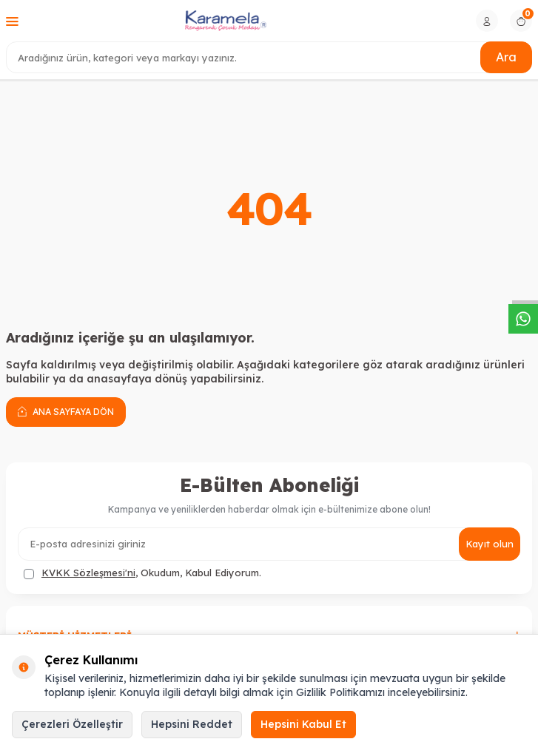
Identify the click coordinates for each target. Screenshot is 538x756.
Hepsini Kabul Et (303, 724)
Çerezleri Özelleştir (72, 724)
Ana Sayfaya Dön (66, 411)
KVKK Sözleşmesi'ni (88, 573)
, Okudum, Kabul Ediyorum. (142, 573)
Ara (506, 57)
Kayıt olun (490, 544)
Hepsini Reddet (192, 724)
